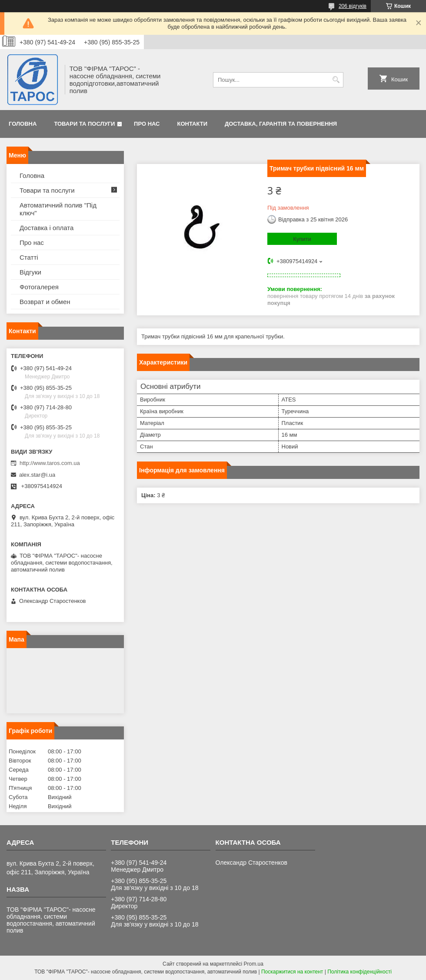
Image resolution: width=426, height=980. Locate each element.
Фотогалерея (39, 287)
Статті (29, 257)
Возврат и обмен (45, 302)
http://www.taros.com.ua (50, 463)
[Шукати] (336, 80)
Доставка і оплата (47, 228)
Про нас (147, 124)
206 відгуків (353, 6)
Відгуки (30, 272)
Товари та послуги (84, 124)
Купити (302, 239)
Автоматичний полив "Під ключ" (58, 209)
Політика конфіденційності (359, 972)
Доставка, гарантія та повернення (281, 124)
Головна (23, 124)
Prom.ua (254, 964)
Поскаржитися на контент (292, 972)
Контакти (193, 124)
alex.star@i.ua (37, 475)
